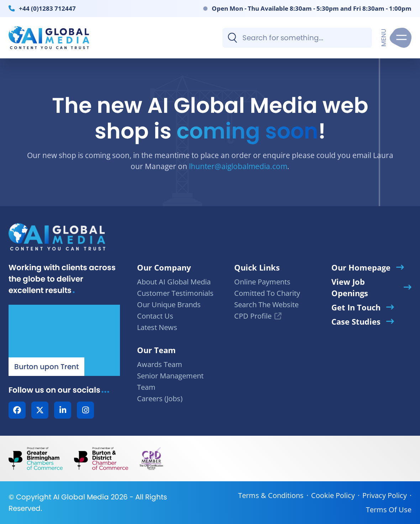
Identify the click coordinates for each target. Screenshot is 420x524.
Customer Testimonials (175, 293)
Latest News (157, 327)
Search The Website (266, 305)
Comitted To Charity (267, 293)
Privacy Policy (385, 495)
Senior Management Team (170, 381)
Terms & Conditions (271, 495)
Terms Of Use (389, 510)
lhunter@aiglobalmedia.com (238, 166)
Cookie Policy (333, 495)
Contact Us (155, 316)
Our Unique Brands (169, 305)
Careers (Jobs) (160, 399)
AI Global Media (81, 497)
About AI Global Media (174, 282)
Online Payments (262, 282)
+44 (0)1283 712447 (47, 8)
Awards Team (160, 364)
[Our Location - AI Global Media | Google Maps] (64, 340)
